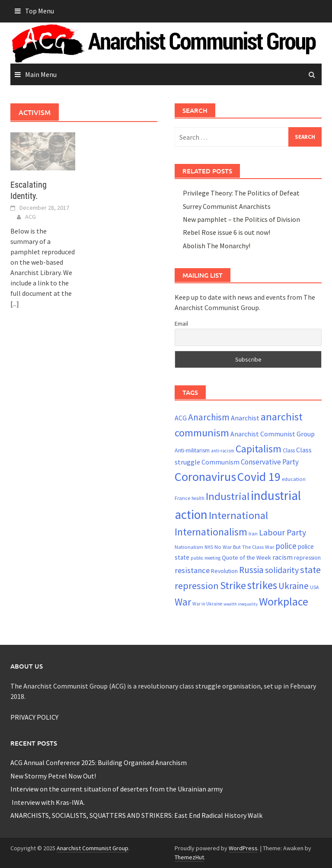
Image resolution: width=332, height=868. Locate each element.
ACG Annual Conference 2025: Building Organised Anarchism (99, 762)
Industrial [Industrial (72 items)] (228, 496)
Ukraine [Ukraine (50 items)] (294, 586)
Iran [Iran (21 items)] (253, 533)
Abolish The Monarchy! (217, 246)
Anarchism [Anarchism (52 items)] (209, 417)
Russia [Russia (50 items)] (251, 570)
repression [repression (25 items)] (307, 557)
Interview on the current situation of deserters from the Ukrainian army (117, 789)
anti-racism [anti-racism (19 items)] (223, 451)
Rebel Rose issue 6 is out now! (227, 232)
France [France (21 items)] (182, 498)
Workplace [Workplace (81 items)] (284, 601)
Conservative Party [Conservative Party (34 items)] (270, 462)
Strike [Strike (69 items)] (233, 585)
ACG (30, 217)
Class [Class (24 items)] (289, 450)
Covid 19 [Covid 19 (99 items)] (259, 477)
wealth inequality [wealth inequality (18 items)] (241, 604)
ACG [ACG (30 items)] (181, 418)
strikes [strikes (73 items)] (262, 585)
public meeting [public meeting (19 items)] (206, 558)
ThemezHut (189, 857)
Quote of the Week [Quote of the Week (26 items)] (246, 557)
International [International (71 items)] (238, 515)
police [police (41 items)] (286, 546)
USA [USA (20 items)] (314, 587)
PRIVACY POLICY (34, 717)
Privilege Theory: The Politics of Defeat (241, 193)
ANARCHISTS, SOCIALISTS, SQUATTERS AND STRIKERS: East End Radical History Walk (136, 815)
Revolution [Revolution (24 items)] (224, 571)
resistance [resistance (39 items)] (192, 570)
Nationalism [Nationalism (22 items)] (189, 547)
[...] (15, 304)
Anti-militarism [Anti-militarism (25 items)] (192, 450)
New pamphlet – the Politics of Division (241, 219)
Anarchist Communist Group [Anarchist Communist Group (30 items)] (273, 434)
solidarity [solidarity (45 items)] (282, 570)
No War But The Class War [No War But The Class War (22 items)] (244, 547)
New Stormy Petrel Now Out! (53, 776)
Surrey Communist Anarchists (227, 206)
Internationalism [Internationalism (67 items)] (211, 532)
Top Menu (40, 11)
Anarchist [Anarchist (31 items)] (245, 418)
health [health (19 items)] (198, 498)
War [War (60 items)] (183, 602)
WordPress (243, 848)
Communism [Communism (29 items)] (220, 462)
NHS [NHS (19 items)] (209, 547)
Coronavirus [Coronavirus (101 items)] (205, 477)
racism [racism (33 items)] (283, 557)
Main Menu (41, 74)
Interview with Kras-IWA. (48, 802)
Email (181, 323)
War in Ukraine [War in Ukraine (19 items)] (207, 604)
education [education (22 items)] (294, 479)
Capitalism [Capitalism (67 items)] (259, 449)
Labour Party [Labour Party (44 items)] (283, 532)
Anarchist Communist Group (93, 848)
